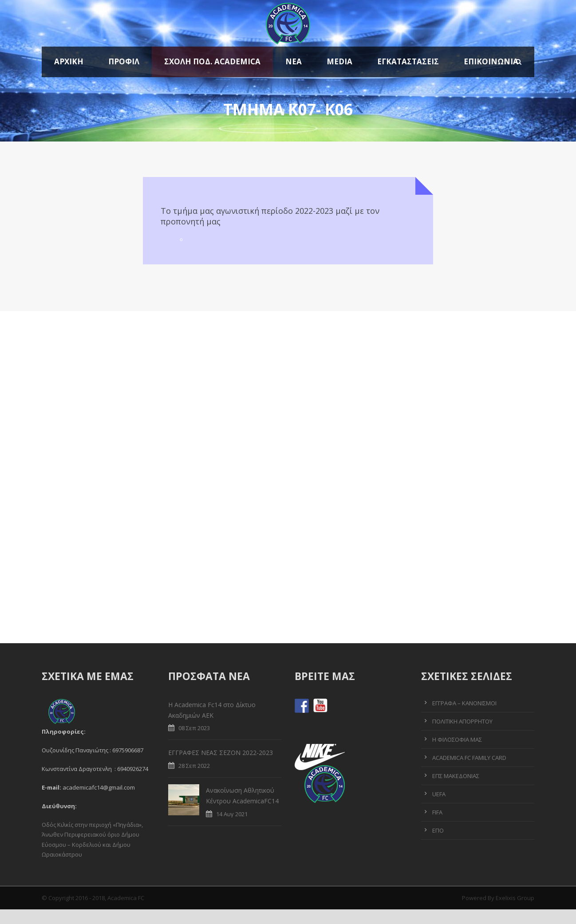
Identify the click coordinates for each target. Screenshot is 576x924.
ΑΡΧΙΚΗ (69, 61)
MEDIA (339, 61)
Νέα (294, 61)
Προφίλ (124, 61)
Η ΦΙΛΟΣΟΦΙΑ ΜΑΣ (457, 739)
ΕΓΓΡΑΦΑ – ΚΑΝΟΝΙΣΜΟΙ (464, 703)
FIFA (437, 812)
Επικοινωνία (491, 61)
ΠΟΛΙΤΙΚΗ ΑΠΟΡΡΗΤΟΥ (462, 721)
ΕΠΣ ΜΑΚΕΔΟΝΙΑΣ (456, 776)
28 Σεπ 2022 (194, 766)
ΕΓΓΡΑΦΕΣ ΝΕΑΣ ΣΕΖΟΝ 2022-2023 (221, 753)
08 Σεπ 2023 (194, 728)
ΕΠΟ (438, 830)
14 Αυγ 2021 (232, 814)
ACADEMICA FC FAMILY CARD (469, 758)
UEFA (439, 794)
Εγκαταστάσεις (408, 61)
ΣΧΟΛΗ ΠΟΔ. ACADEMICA (212, 61)
